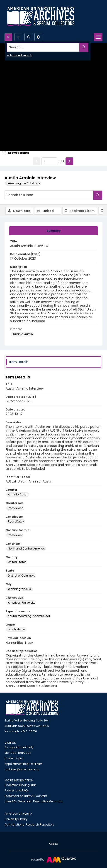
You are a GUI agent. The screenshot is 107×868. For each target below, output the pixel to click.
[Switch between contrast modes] (38, 37)
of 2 (61, 161)
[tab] (53, 231)
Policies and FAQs (17, 790)
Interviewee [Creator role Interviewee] (16, 508)
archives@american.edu (22, 769)
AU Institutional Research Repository (29, 824)
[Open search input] (8, 37)
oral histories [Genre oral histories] (17, 629)
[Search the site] (43, 47)
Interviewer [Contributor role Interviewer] (15, 535)
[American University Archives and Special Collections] (32, 708)
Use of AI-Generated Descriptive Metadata (34, 801)
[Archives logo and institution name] (41, 17)
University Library (16, 819)
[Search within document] (98, 195)
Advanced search (20, 55)
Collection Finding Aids (21, 785)
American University (18, 814)
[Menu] (98, 37)
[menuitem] (53, 843)
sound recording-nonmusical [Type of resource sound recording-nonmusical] (29, 616)
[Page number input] (49, 161)
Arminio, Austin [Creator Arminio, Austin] (23, 334)
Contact (53, 844)
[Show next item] (69, 161)
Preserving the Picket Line (23, 183)
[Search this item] (49, 195)
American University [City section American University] (22, 603)
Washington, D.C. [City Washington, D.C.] (20, 589)
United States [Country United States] (17, 562)
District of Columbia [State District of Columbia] (22, 576)
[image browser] (17, 153)
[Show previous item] (36, 161)
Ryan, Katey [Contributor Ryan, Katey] (16, 521)
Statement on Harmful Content (26, 796)
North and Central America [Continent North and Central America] (27, 548)
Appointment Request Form (23, 764)
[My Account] (28, 37)
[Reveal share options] (18, 37)
